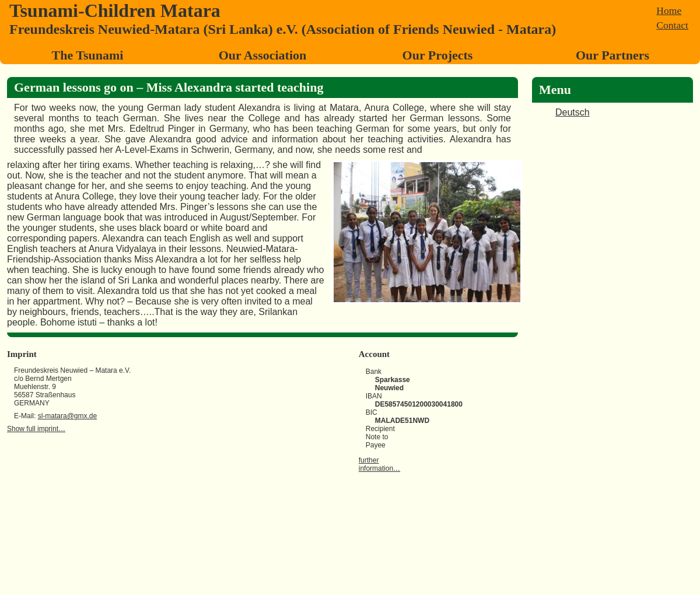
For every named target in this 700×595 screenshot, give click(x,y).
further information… (379, 464)
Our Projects (438, 55)
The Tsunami (88, 55)
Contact (672, 25)
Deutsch (573, 112)
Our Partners (612, 55)
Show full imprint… (36, 429)
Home (669, 10)
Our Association (263, 55)
